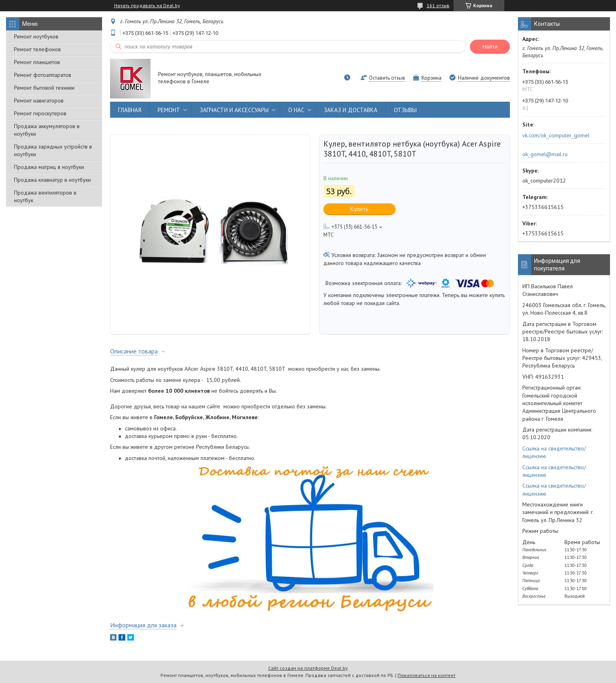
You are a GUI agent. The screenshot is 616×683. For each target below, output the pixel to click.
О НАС (296, 110)
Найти (490, 47)
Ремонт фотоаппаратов (43, 75)
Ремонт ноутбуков (36, 36)
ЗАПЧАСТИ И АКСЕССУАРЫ (234, 110)
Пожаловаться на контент (426, 675)
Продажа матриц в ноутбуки (49, 167)
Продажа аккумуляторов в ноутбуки (47, 130)
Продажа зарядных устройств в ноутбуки (53, 150)
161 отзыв (438, 5)
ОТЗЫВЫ (405, 110)
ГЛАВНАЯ (130, 110)
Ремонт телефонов (37, 49)
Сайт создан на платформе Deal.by (308, 668)
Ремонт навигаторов (39, 100)
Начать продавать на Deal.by (147, 6)
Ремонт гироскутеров (40, 113)
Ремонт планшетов (37, 62)
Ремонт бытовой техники (44, 88)
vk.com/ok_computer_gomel (556, 135)
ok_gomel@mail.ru (545, 154)
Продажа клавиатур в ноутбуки (52, 180)
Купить (359, 209)
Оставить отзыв (387, 78)
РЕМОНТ (169, 110)
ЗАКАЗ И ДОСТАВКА (351, 110)
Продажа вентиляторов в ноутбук (45, 196)
